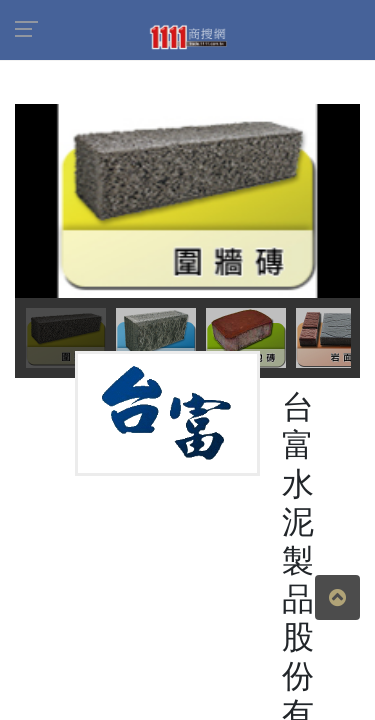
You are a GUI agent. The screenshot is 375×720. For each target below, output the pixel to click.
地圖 (319, 490)
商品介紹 (155, 490)
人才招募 (245, 490)
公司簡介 (65, 490)
